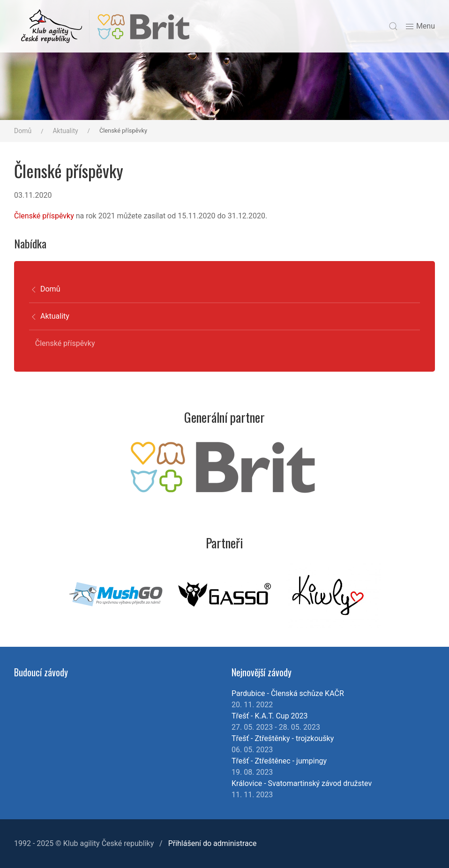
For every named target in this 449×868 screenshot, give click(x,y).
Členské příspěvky (44, 216)
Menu (420, 26)
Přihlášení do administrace (213, 843)
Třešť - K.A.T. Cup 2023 (270, 716)
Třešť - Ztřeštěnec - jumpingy (279, 761)
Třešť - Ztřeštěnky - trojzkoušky (283, 738)
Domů (23, 131)
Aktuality (65, 131)
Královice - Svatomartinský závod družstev (302, 783)
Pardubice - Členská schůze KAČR (288, 693)
